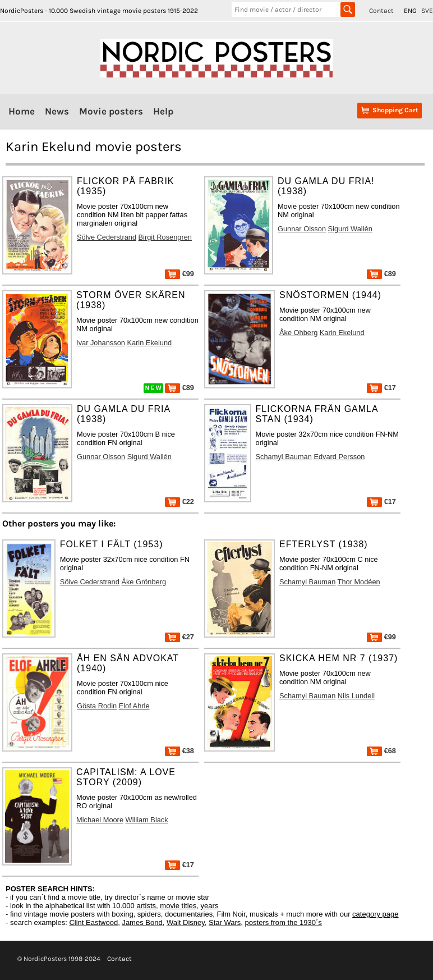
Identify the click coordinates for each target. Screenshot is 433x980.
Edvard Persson (339, 457)
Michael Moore (100, 820)
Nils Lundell (356, 696)
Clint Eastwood (93, 922)
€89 (381, 274)
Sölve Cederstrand (107, 237)
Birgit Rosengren (165, 237)
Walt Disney (186, 922)
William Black (147, 820)
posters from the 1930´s (284, 922)
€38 (179, 751)
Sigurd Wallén (350, 229)
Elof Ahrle (134, 706)
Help (163, 111)
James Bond (142, 922)
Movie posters (111, 111)
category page (375, 914)
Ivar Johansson (101, 343)
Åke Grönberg (144, 582)
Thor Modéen (359, 582)
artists (146, 906)
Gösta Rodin (97, 706)
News (57, 111)
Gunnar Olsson (302, 229)
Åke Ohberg (298, 333)
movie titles (178, 906)
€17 (381, 388)
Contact (381, 11)
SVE (427, 11)
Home (22, 111)
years (210, 906)
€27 (179, 637)
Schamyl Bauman (284, 457)
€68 (381, 751)
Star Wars (225, 922)
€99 (179, 274)
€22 (179, 502)
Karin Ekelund (149, 343)
